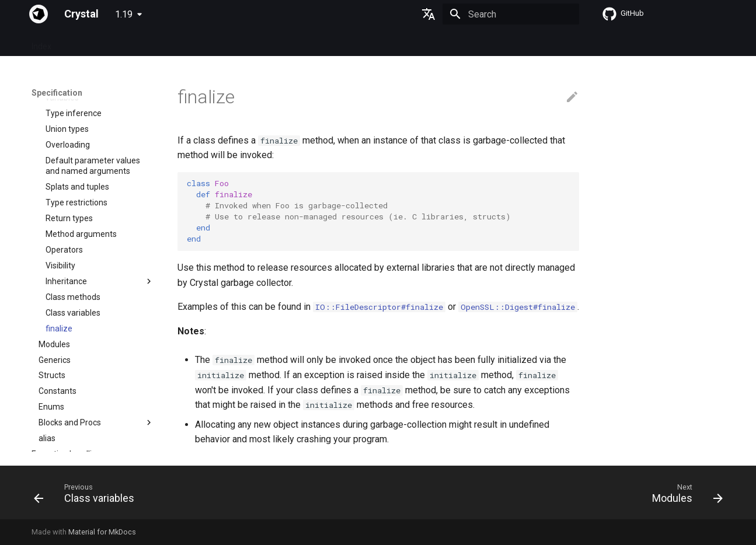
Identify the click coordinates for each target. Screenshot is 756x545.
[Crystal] (39, 14)
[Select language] (428, 14)
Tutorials (182, 43)
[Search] (511, 14)
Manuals (228, 43)
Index (41, 43)
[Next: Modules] (683, 496)
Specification (89, 43)
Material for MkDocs (102, 532)
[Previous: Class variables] (88, 496)
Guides (140, 43)
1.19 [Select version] (124, 14)
